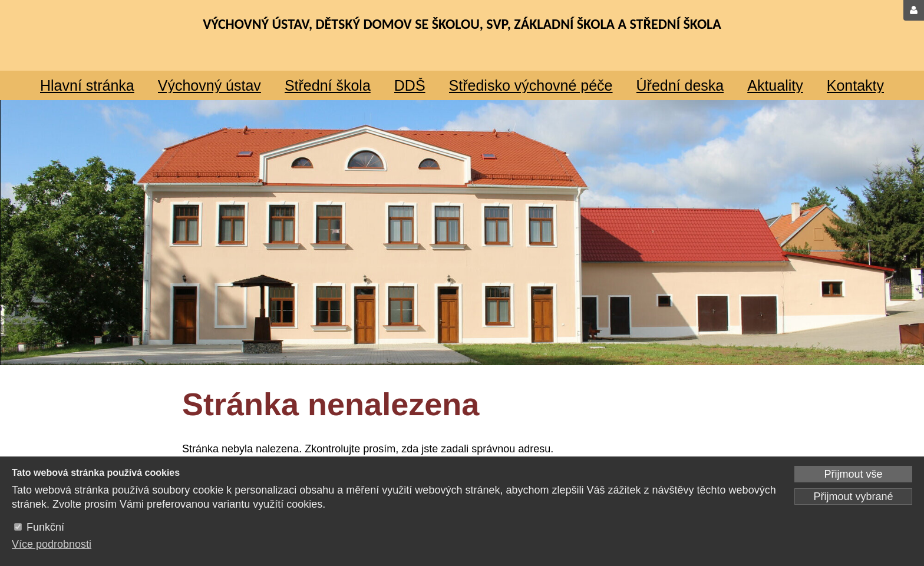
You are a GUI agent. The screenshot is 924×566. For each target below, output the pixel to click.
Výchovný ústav (209, 85)
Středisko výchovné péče (531, 85)
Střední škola (328, 85)
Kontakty (855, 85)
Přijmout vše (853, 474)
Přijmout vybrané (853, 497)
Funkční (45, 527)
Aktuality (775, 85)
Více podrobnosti (52, 544)
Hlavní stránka (87, 85)
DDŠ (410, 85)
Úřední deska (680, 85)
